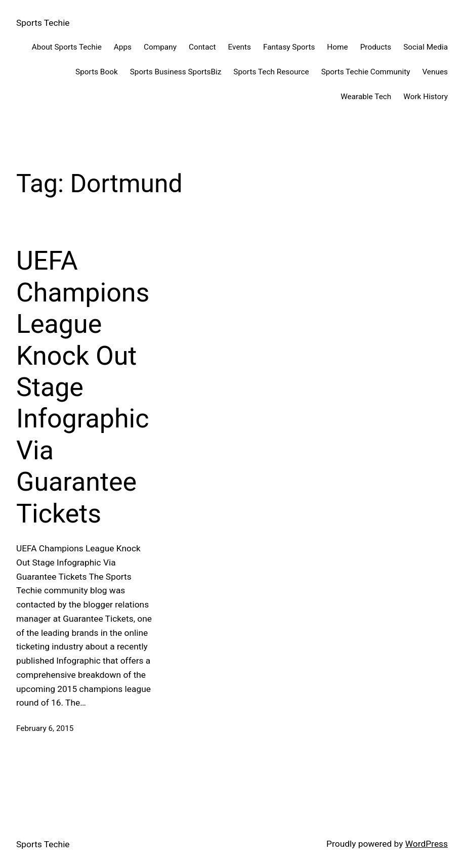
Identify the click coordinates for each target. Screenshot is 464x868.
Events (240, 47)
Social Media (426, 47)
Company (160, 47)
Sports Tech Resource (271, 72)
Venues (435, 72)
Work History (426, 97)
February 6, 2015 (45, 728)
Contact (202, 47)
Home (337, 47)
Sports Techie (43, 23)
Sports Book (97, 72)
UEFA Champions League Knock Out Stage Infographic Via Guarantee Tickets (83, 387)
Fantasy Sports (289, 47)
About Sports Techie (67, 47)
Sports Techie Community (366, 72)
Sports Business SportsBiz (176, 72)
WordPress (427, 844)
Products (376, 47)
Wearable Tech (366, 97)
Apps (123, 47)
